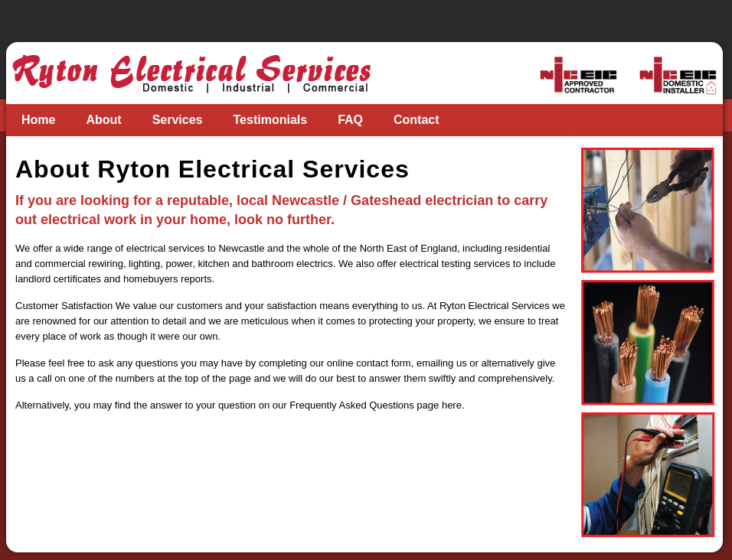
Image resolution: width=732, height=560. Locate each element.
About (103, 120)
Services (178, 120)
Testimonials (271, 120)
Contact (417, 120)
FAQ (350, 120)
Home (38, 120)
